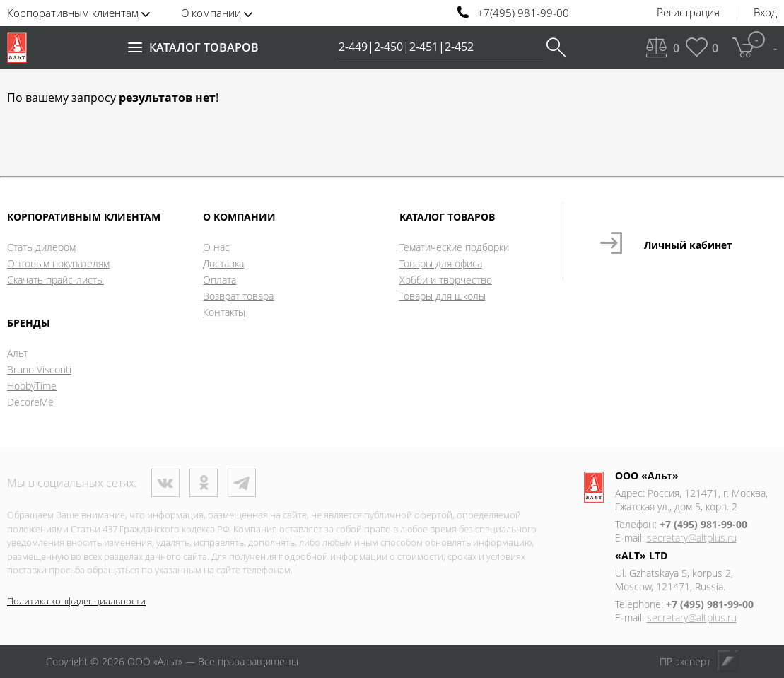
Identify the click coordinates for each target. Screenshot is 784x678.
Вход (765, 13)
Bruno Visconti (39, 369)
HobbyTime (32, 386)
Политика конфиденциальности (76, 601)
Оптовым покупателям (58, 263)
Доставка (223, 263)
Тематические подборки (454, 247)
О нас (216, 247)
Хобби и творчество (446, 280)
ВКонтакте (165, 483)
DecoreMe (30, 402)
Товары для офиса (441, 263)
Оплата (220, 280)
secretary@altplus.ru (692, 538)
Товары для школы (443, 296)
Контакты (224, 312)
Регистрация (688, 13)
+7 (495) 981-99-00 (703, 524)
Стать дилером (41, 247)
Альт (17, 353)
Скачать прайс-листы (55, 280)
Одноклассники (204, 483)
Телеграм (242, 483)
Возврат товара (238, 296)
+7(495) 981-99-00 (523, 13)
